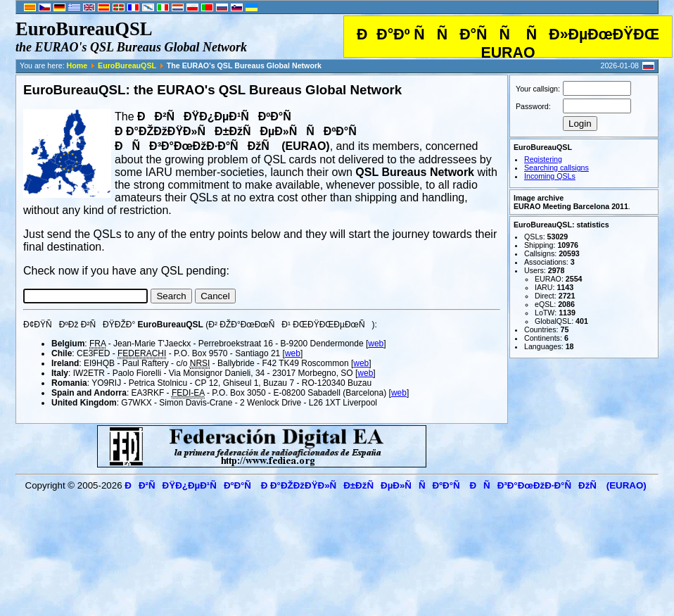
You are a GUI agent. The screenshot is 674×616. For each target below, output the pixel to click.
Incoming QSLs (550, 176)
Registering (543, 159)
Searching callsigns (557, 168)
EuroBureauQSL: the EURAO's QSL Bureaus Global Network (212, 90)
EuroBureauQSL (127, 65)
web (376, 344)
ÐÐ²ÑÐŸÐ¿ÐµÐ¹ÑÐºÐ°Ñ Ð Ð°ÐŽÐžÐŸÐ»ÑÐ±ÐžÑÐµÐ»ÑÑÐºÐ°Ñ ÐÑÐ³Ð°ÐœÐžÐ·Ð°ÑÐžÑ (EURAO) (385, 485)
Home (77, 65)
